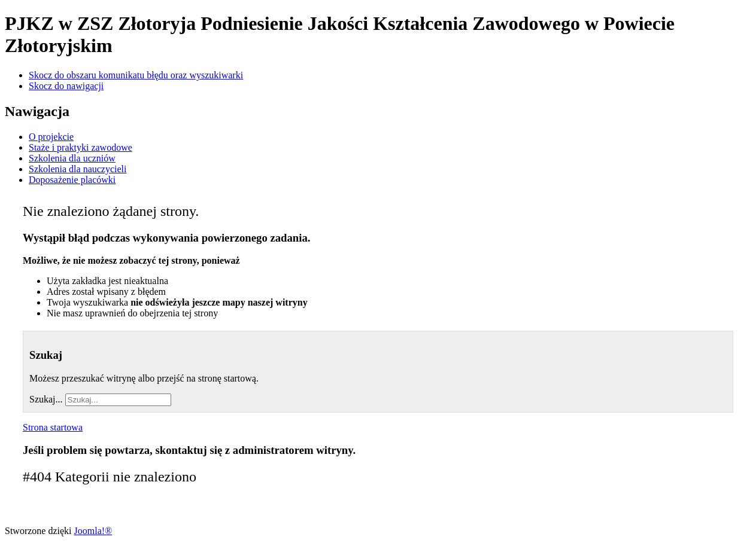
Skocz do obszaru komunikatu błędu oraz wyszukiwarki (136, 75)
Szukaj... (46, 399)
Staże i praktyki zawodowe (81, 147)
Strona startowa (53, 427)
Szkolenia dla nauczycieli (78, 169)
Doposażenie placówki (72, 180)
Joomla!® (93, 531)
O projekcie (51, 137)
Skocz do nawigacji (66, 86)
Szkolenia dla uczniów (72, 158)
